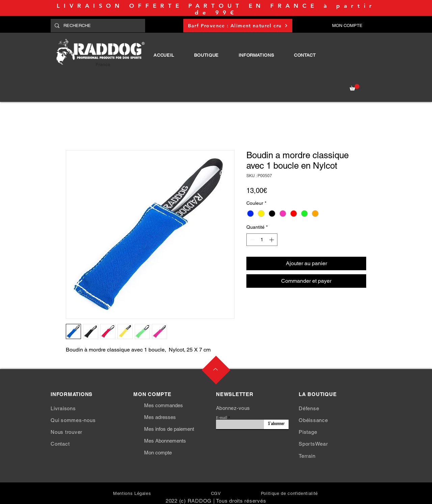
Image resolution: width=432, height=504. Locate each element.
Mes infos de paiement (169, 429)
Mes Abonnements (165, 441)
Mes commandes (164, 405)
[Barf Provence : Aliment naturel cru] (238, 26)
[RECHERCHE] (97, 26)
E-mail (222, 418)
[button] (206, 55)
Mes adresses (160, 417)
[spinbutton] (262, 240)
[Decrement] (252, 240)
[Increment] (272, 240)
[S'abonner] (276, 424)
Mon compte (158, 453)
